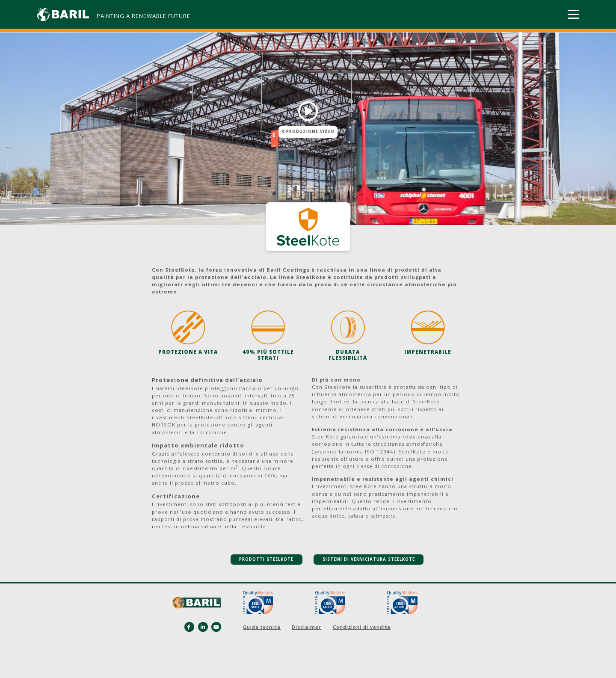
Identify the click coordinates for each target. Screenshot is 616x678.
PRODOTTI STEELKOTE (266, 559)
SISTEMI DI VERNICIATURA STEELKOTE (369, 559)
